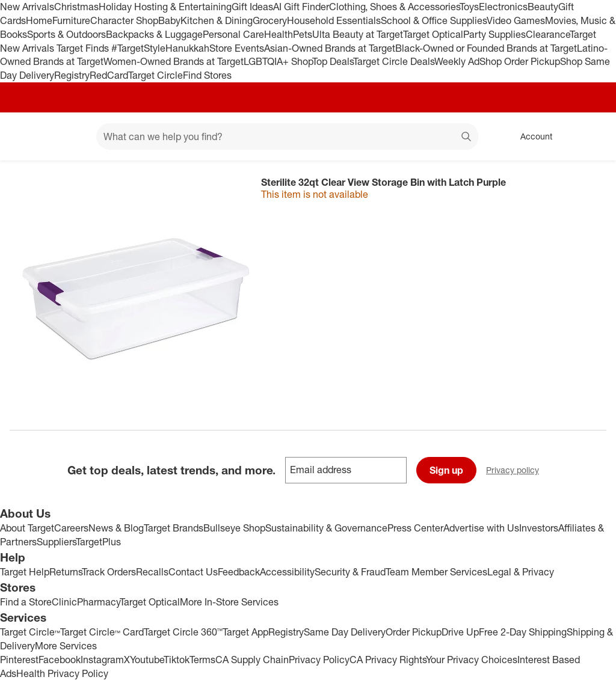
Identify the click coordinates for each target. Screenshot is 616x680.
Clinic (64, 602)
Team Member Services (436, 572)
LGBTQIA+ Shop (278, 61)
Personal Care (233, 34)
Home (39, 20)
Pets (303, 34)
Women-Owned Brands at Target (174, 61)
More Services (66, 646)
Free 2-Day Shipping (523, 632)
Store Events (237, 48)
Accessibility (287, 572)
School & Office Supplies (434, 20)
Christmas (76, 7)
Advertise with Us (481, 528)
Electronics (503, 7)
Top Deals (333, 61)
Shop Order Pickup (520, 61)
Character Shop (124, 20)
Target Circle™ (30, 632)
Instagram (102, 660)
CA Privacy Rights (388, 660)
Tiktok (177, 660)
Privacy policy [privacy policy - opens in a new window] (517, 471)
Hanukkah (187, 48)
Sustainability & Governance (326, 528)
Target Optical (433, 34)
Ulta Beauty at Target (358, 34)
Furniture (71, 20)
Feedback (239, 572)
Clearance (548, 34)
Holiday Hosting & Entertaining (165, 7)
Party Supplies (494, 34)
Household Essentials (334, 20)
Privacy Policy (319, 660)
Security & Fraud (350, 572)
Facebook (60, 660)
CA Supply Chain (252, 660)
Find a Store (26, 602)
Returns (66, 572)
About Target (27, 528)
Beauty (543, 7)
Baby (169, 20)
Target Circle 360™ (183, 632)
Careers (71, 528)
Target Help (25, 572)
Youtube (147, 660)
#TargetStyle (138, 48)
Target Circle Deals (394, 61)
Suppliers (56, 542)
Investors (539, 528)
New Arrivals (27, 7)
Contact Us (193, 572)
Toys (469, 7)
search (467, 138)
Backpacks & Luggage (154, 34)
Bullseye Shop (234, 528)
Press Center (415, 528)
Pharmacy (98, 602)
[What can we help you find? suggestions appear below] (287, 136)
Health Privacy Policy (62, 673)
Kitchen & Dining (217, 20)
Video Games (516, 20)
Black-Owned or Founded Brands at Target (486, 48)
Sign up (446, 470)
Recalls (152, 572)
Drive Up (460, 632)
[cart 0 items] (591, 136)
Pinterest (19, 660)
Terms (202, 660)
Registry (72, 75)
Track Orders (109, 572)
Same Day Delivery (345, 632)
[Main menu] (69, 136)
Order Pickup (414, 632)
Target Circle (156, 75)
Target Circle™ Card (102, 632)
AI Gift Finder (301, 7)
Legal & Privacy (521, 572)
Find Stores (207, 75)
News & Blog (116, 528)
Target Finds (84, 48)
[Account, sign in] (530, 136)
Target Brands (174, 528)
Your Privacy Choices (472, 660)
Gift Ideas (252, 7)
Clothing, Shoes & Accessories (394, 7)
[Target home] (26, 136)
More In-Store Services (229, 602)
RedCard (109, 75)
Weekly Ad (457, 61)
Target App (245, 632)
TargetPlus (98, 542)
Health (279, 34)
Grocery (270, 20)
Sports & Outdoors (66, 34)
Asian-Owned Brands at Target (330, 48)
